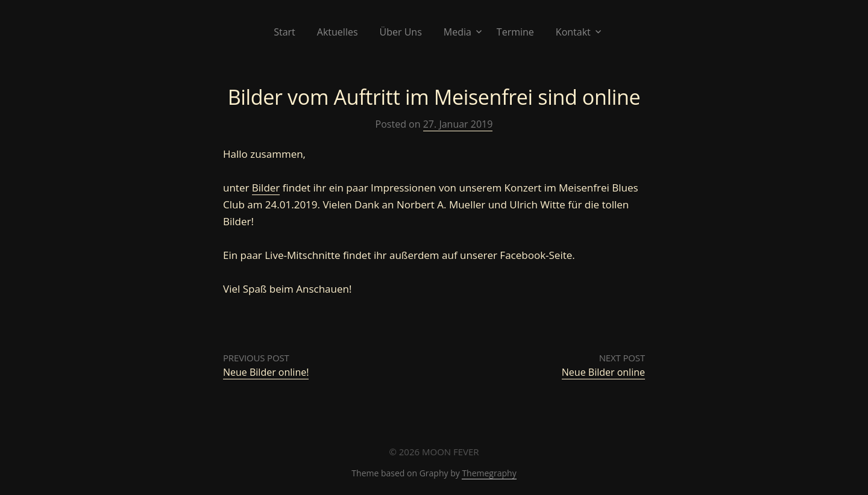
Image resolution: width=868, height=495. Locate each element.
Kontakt (573, 32)
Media (458, 32)
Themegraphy (489, 473)
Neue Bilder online (603, 372)
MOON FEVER (451, 452)
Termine (515, 32)
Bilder (266, 188)
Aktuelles (338, 32)
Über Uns (401, 32)
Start (285, 32)
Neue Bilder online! (266, 372)
